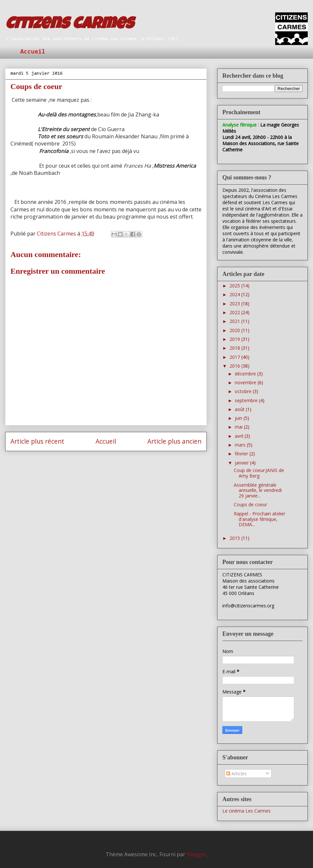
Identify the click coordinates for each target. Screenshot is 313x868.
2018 (235, 348)
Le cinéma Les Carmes (246, 811)
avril (240, 436)
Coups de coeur (250, 504)
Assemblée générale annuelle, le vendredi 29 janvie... (258, 490)
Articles (237, 774)
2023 (235, 304)
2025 (235, 286)
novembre (246, 382)
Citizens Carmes (69, 25)
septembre (247, 400)
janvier (242, 463)
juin (239, 418)
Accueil (33, 52)
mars (241, 445)
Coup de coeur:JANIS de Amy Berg (259, 473)
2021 (235, 321)
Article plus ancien (174, 441)
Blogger (196, 854)
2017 (235, 357)
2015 (235, 538)
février (242, 454)
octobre (244, 391)
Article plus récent (37, 441)
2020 (235, 330)
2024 (235, 294)
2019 (235, 339)
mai (239, 427)
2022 (235, 312)
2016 (235, 366)
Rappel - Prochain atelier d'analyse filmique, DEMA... (260, 519)
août (240, 409)
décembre (246, 374)
